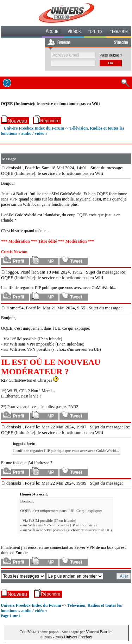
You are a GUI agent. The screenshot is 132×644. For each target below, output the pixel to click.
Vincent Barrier (99, 632)
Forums (95, 32)
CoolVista (28, 632)
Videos (74, 32)
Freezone (119, 32)
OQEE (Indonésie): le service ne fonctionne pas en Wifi (50, 104)
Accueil (53, 32)
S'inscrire (121, 43)
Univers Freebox (78, 637)
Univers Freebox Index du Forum (34, 128)
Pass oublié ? (111, 55)
